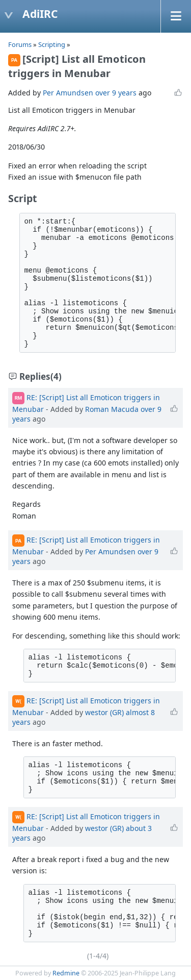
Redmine (66, 973)
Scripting (52, 44)
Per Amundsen (68, 93)
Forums (20, 44)
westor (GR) (104, 712)
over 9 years (116, 93)
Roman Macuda (112, 409)
